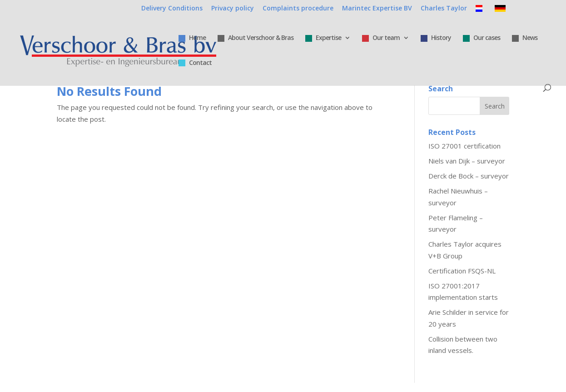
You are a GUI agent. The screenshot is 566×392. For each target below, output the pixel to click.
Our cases (482, 38)
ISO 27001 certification (464, 146)
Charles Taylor (444, 9)
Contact (195, 63)
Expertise (323, 38)
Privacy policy (233, 9)
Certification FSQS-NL (462, 271)
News (525, 38)
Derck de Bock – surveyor (469, 176)
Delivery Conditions (172, 9)
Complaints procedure (298, 9)
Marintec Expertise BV (377, 9)
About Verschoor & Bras (256, 38)
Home (192, 38)
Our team (381, 38)
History (436, 38)
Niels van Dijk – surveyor (467, 161)
